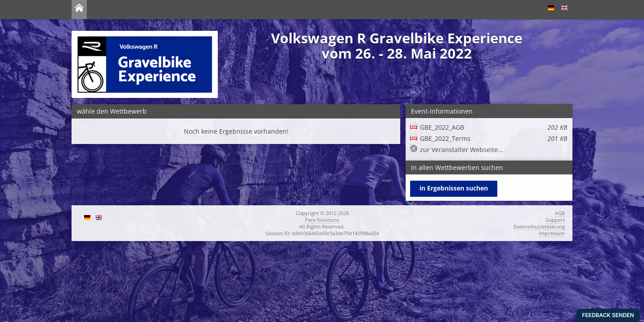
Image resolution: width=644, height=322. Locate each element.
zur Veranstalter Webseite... (462, 150)
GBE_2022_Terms (494, 138)
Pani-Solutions (322, 220)
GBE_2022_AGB (494, 127)
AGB (560, 213)
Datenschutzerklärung (539, 227)
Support (555, 220)
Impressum (552, 233)
